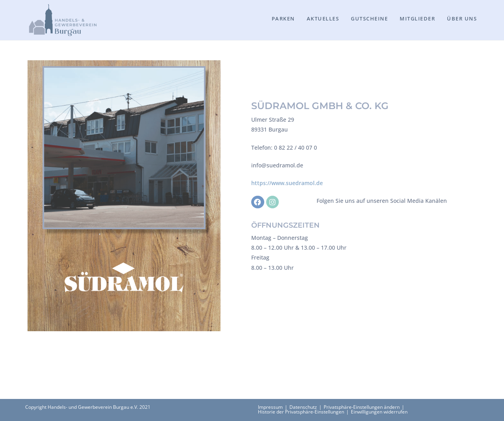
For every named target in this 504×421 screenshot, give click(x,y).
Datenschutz (303, 407)
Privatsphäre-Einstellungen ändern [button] (362, 407)
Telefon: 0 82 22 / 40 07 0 (284, 147)
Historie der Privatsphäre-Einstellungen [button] (301, 412)
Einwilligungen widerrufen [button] (379, 412)
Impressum (270, 407)
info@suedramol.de (277, 165)
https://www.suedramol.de (287, 183)
